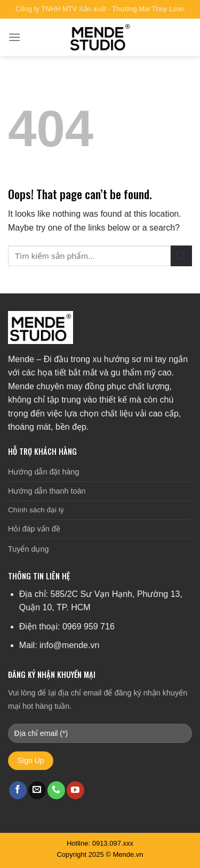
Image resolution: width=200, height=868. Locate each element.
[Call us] (56, 790)
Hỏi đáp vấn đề (34, 529)
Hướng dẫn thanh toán (47, 491)
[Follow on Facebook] (18, 790)
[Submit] (181, 256)
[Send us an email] (37, 790)
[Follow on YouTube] (75, 790)
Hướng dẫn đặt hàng (43, 472)
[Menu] (14, 37)
